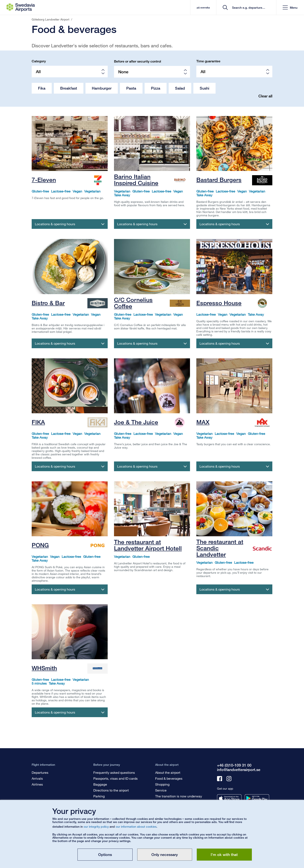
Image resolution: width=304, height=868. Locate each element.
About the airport (168, 772)
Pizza (156, 88)
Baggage (100, 784)
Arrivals (37, 778)
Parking (99, 796)
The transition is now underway (179, 796)
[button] (290, 8)
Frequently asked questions (114, 772)
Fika (42, 88)
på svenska (203, 8)
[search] (248, 8)
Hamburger (102, 88)
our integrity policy (96, 826)
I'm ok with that (224, 854)
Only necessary (165, 854)
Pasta (131, 88)
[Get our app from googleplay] (257, 798)
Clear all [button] (265, 96)
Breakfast (69, 88)
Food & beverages (169, 778)
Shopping (162, 784)
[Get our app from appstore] (229, 798)
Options (105, 854)
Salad (180, 88)
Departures (40, 772)
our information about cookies (136, 826)
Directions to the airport (111, 790)
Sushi (204, 88)
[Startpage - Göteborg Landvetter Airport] (21, 7)
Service (161, 790)
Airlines (37, 784)
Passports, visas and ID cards (115, 778)
